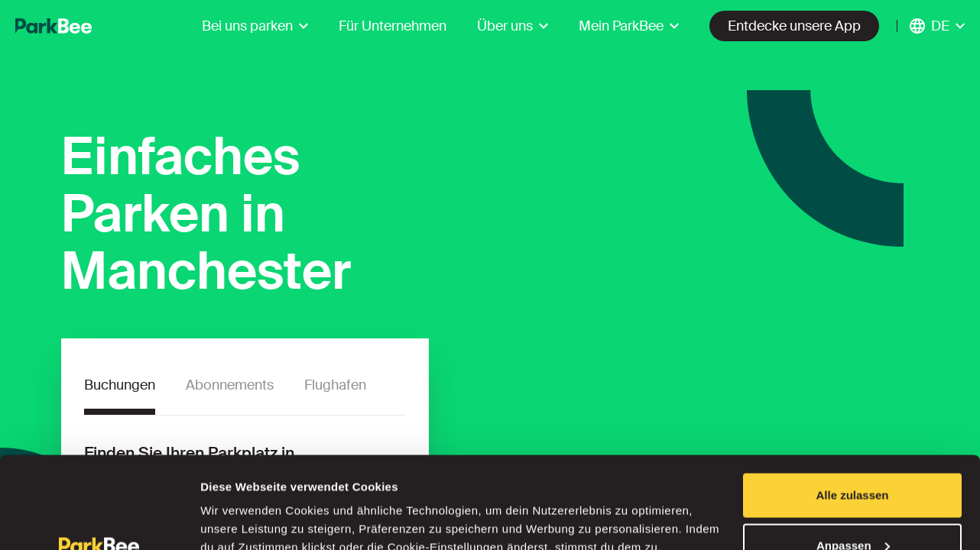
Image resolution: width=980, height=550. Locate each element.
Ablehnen (852, 509)
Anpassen (853, 459)
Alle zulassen (852, 409)
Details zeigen (239, 503)
